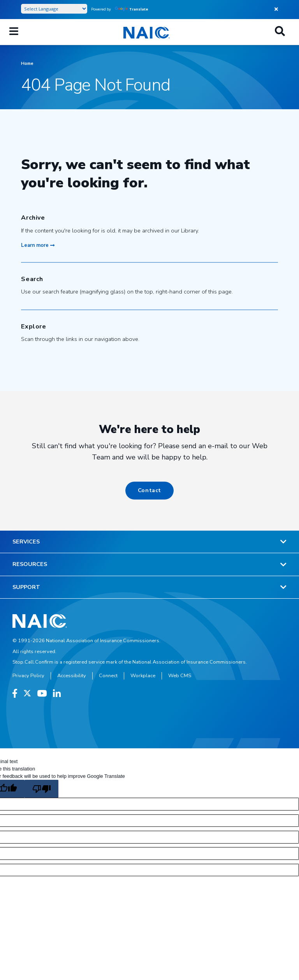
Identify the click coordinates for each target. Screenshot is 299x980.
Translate (132, 9)
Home (27, 64)
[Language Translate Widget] (54, 9)
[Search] (280, 32)
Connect (108, 676)
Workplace (143, 676)
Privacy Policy (28, 676)
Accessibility (72, 676)
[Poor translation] (41, 789)
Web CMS (180, 676)
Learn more (38, 245)
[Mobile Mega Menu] (14, 32)
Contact (149, 490)
